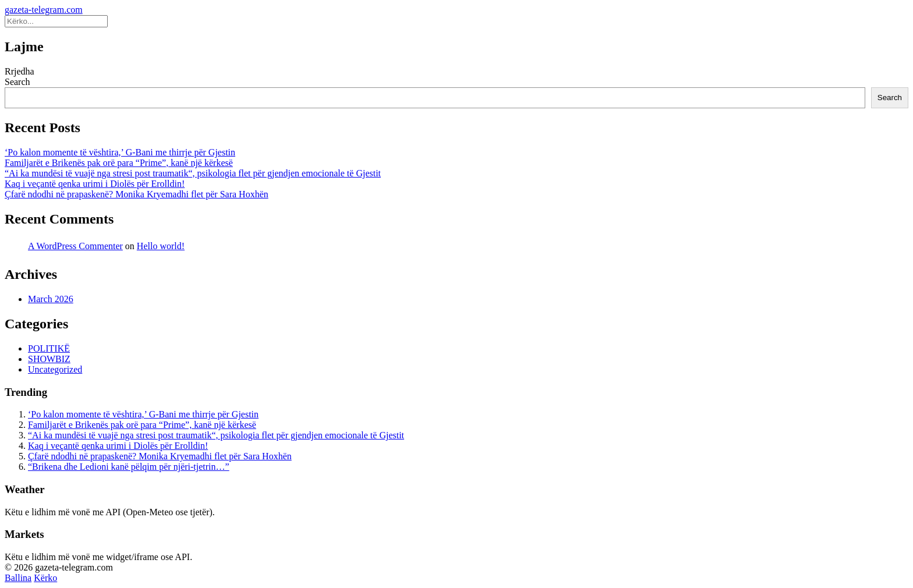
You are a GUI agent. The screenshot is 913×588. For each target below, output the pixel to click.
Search (17, 82)
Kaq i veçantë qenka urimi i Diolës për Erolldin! (95, 184)
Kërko (45, 578)
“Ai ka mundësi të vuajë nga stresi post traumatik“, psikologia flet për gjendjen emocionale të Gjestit (193, 173)
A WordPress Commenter (75, 246)
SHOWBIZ (49, 359)
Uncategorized (55, 369)
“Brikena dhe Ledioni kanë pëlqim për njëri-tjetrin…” (129, 467)
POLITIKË (49, 348)
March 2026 (51, 299)
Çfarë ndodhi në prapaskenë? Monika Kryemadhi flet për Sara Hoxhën (137, 194)
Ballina (18, 578)
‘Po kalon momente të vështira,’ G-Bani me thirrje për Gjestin (120, 152)
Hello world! (161, 246)
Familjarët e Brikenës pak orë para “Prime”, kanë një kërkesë (119, 163)
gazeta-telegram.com (44, 10)
